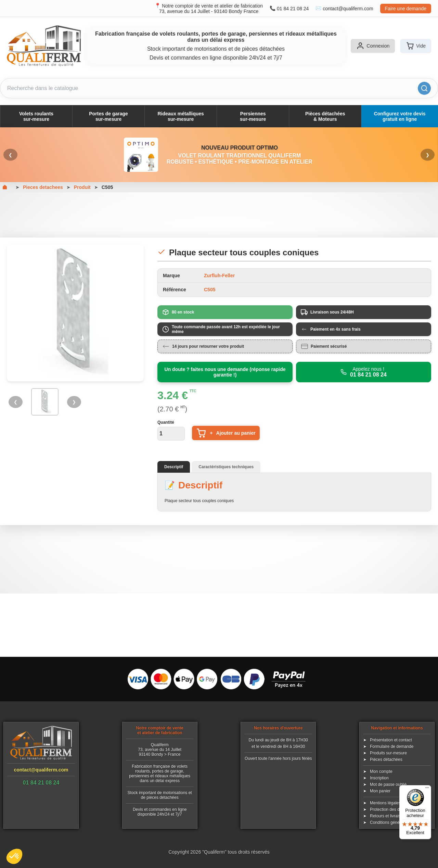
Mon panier (380, 791)
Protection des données (391, 809)
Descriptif (174, 467)
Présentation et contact (391, 740)
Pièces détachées (386, 759)
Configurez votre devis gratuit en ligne (400, 116)
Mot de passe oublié (388, 784)
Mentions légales (385, 803)
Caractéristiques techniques (226, 467)
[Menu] (427, 789)
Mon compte (381, 771)
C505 (107, 187)
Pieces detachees (43, 187)
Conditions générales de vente (398, 822)
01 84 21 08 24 (293, 9)
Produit (82, 187)
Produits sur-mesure (388, 753)
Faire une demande (406, 9)
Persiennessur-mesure (253, 116)
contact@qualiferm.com (348, 9)
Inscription (379, 778)
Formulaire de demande (392, 746)
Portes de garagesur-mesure (108, 116)
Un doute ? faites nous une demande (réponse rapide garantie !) (225, 372)
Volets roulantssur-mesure (36, 116)
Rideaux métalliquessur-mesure (181, 116)
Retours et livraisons (389, 816)
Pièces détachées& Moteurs (325, 116)
